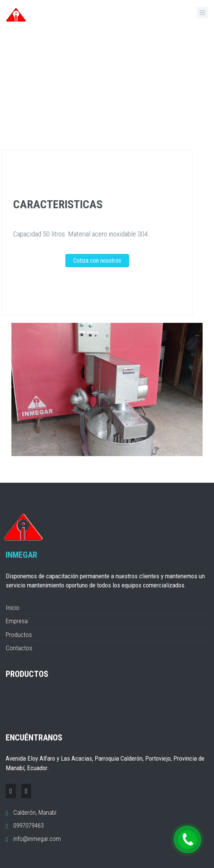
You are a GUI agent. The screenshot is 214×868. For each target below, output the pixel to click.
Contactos (19, 648)
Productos (19, 635)
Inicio (13, 608)
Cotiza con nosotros (87, 261)
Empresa (17, 621)
